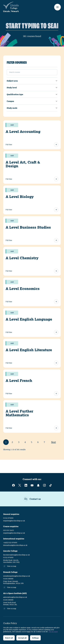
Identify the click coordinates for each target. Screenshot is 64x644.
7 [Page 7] (44, 442)
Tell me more (53, 632)
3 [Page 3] (19, 442)
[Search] (32, 26)
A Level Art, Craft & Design (23, 164)
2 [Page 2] (12, 442)
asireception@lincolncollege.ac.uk (15, 597)
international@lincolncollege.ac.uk (15, 545)
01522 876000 (8, 518)
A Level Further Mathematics (19, 413)
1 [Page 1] (6, 442)
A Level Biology (20, 197)
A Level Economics (23, 289)
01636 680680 (8, 579)
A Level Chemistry (22, 258)
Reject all (9, 638)
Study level (12, 88)
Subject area (12, 81)
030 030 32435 (9, 530)
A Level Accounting (23, 132)
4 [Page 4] (25, 442)
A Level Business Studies (28, 227)
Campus (10, 101)
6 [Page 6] (38, 442)
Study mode (12, 108)
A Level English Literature (29, 350)
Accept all (22, 638)
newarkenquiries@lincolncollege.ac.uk (17, 576)
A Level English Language (29, 319)
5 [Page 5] (32, 442)
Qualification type (15, 94)
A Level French (19, 381)
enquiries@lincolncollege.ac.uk (14, 521)
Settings (35, 638)
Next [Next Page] (53, 442)
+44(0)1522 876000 (10, 543)
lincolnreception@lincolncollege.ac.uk (16, 555)
